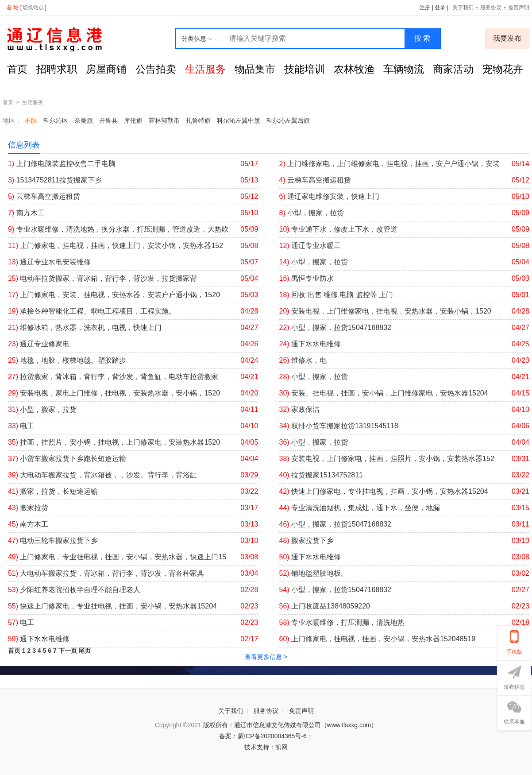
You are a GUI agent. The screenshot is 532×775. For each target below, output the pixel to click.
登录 (440, 8)
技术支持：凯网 (266, 747)
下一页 (68, 651)
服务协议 (491, 8)
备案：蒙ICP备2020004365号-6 (263, 736)
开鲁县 (108, 120)
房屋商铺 (106, 69)
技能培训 (305, 69)
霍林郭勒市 (164, 120)
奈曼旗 (84, 120)
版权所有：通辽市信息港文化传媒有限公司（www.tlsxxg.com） (290, 725)
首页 (17, 69)
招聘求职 (57, 69)
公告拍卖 (156, 69)
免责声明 (519, 8)
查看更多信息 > (266, 657)
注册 (425, 8)
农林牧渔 (354, 69)
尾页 (85, 651)
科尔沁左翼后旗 (288, 120)
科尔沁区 (56, 120)
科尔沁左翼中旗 (239, 120)
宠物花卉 (503, 69)
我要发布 (507, 38)
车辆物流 (404, 69)
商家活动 (453, 69)
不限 (31, 120)
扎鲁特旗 (198, 120)
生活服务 (205, 69)
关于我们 (463, 8)
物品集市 (255, 69)
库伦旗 (133, 120)
